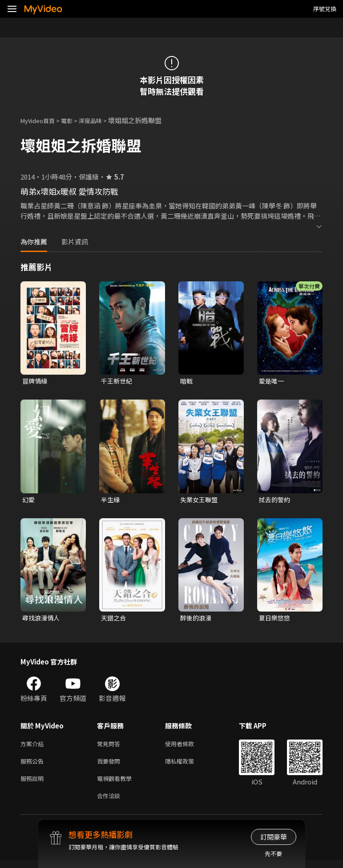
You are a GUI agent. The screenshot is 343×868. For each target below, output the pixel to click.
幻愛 (29, 501)
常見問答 (110, 747)
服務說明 (34, 784)
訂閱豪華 (274, 837)
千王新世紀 (118, 381)
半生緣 (111, 501)
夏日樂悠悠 (276, 620)
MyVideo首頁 (41, 120)
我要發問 (110, 766)
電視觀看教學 (117, 784)
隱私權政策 (187, 766)
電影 (74, 120)
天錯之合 (114, 620)
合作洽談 (110, 803)
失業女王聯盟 (200, 501)
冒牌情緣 (36, 381)
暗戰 (187, 381)
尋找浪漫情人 (42, 620)
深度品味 (100, 120)
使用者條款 (187, 747)
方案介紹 (34, 747)
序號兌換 (325, 9)
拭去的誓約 (276, 501)
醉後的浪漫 (197, 620)
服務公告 (34, 766)
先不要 (273, 854)
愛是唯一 (272, 381)
